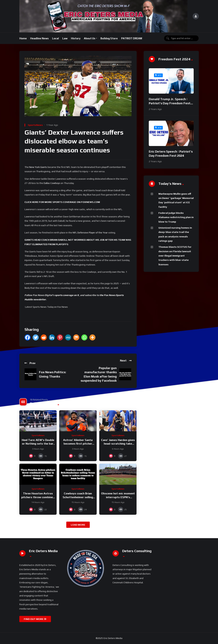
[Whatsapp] (84, 337)
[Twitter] (36, 337)
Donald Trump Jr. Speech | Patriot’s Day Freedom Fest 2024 (170, 103)
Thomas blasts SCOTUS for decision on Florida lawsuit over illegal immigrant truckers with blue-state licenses (175, 256)
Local (55, 38)
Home (23, 38)
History (76, 38)
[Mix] (76, 337)
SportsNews (35, 125)
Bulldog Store (109, 38)
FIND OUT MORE (35, 619)
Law (65, 38)
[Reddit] (44, 337)
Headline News (39, 38)
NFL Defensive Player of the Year (90, 233)
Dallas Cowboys (52, 183)
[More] (92, 337)
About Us (90, 38)
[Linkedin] (52, 337)
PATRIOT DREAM (132, 38)
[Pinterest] (60, 337)
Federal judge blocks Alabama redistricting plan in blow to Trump (176, 217)
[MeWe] (68, 337)
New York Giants (38, 167)
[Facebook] (28, 337)
